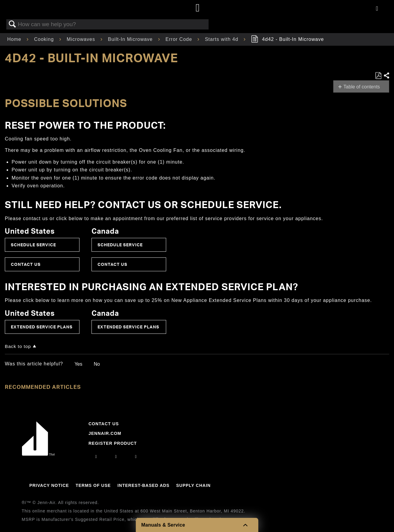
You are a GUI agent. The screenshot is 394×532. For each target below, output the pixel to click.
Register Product (113, 443)
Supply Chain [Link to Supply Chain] (193, 485)
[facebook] (116, 457)
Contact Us (26, 264)
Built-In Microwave (131, 39)
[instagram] (96, 457)
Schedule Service (33, 245)
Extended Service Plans (42, 327)
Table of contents (362, 87)
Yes (78, 364)
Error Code (180, 39)
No (97, 364)
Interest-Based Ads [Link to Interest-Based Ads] (143, 485)
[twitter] (136, 457)
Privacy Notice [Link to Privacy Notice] (49, 485)
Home (15, 39)
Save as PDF (378, 76)
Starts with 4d (222, 39)
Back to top (18, 346)
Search (12, 24)
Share (386, 76)
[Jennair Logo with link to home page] (38, 454)
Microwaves (82, 39)
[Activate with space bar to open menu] (377, 9)
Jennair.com (105, 433)
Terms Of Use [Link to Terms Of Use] (93, 485)
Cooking (45, 39)
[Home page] (198, 8)
